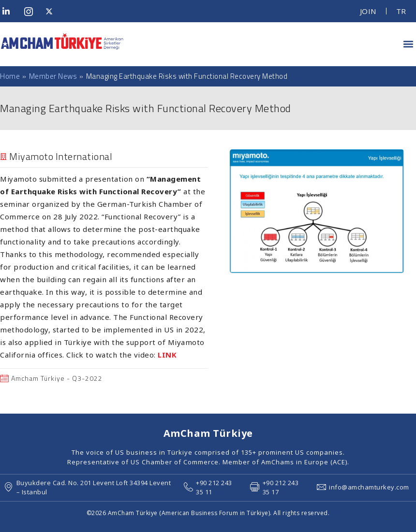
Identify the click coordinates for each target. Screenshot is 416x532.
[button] (408, 44)
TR (401, 11)
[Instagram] (31, 11)
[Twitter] (53, 11)
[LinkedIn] (10, 11)
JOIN (368, 11)
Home (10, 76)
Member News (53, 76)
